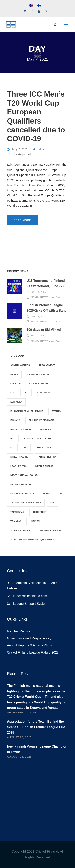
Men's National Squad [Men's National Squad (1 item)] (24, 475)
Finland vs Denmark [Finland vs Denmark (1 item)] (41, 420)
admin (42, 149)
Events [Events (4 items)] (56, 411)
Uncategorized (22, 154)
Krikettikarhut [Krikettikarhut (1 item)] (20, 457)
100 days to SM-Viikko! (44, 330)
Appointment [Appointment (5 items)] (47, 365)
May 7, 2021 (20, 149)
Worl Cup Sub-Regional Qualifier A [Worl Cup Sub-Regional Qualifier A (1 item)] (32, 539)
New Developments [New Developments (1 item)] (22, 494)
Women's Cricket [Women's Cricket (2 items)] (21, 530)
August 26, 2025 (19, 737)
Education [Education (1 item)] (43, 393)
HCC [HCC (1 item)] (13, 439)
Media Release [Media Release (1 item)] (44, 466)
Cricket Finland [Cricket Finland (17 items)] (39, 384)
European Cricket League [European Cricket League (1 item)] (27, 411)
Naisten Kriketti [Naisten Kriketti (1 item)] (21, 484)
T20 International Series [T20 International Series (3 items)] (26, 503)
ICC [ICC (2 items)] (12, 448)
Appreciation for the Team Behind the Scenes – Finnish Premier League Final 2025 (37, 727)
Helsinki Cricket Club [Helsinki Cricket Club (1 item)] (38, 439)
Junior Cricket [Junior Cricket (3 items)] (45, 448)
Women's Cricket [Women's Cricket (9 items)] (51, 530)
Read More (22, 220)
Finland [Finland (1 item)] (15, 420)
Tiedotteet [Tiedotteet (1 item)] (40, 512)
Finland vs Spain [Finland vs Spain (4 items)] (21, 429)
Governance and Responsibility (29, 638)
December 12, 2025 (21, 712)
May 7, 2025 (38, 336)
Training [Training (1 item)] (16, 521)
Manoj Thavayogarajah (46, 297)
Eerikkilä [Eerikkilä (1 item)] (16, 402)
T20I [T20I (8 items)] (52, 503)
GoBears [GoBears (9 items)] (45, 429)
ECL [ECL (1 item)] (26, 393)
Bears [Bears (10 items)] (14, 374)
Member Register (19, 631)
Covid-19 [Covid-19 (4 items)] (15, 384)
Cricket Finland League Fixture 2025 (33, 652)
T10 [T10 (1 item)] (60, 494)
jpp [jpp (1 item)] (25, 448)
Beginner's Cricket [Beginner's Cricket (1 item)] (39, 374)
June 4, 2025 (38, 292)
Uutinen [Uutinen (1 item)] (35, 521)
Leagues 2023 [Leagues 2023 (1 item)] (18, 466)
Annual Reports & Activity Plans (29, 645)
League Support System (30, 604)
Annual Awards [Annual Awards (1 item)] (20, 365)
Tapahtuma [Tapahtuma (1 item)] (17, 512)
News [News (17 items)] (46, 494)
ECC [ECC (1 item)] (13, 393)
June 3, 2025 (38, 317)
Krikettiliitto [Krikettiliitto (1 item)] (47, 457)
